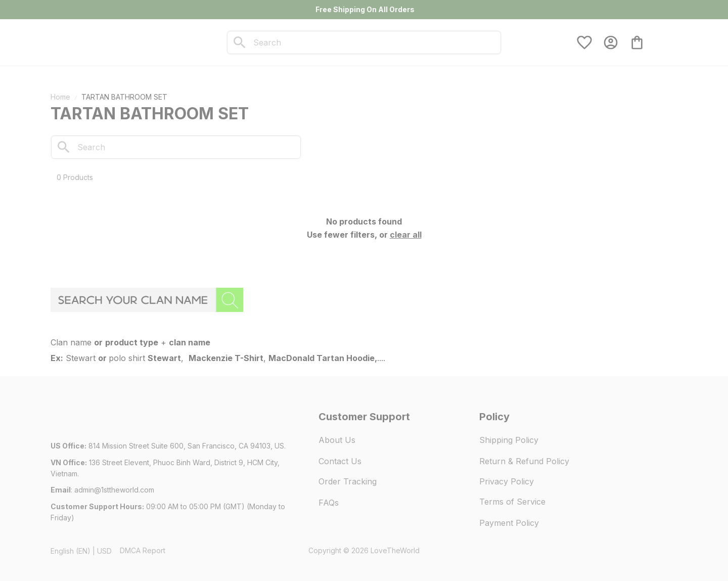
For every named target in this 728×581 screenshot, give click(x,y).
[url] (114, 490)
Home (60, 97)
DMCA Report (143, 550)
